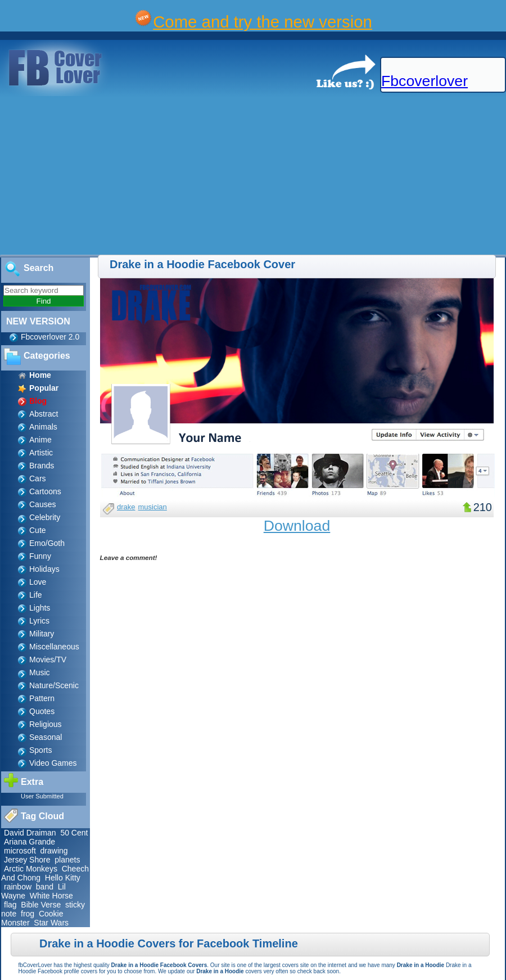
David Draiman (30, 833)
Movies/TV (48, 660)
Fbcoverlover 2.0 (50, 337)
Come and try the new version (263, 22)
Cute (38, 530)
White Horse (51, 896)
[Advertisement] (192, 176)
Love (38, 582)
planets (67, 860)
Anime (40, 440)
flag (10, 905)
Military (42, 634)
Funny (40, 556)
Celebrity (45, 517)
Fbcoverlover (424, 81)
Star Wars (51, 923)
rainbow (18, 887)
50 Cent (74, 833)
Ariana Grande (30, 842)
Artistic (41, 453)
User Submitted (42, 796)
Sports (40, 750)
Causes (42, 504)
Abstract (44, 414)
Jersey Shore (27, 860)
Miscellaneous (54, 647)
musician (153, 507)
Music (40, 672)
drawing (54, 851)
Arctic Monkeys (31, 869)
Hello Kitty (63, 878)
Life (36, 595)
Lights (40, 608)
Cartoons (45, 491)
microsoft (20, 851)
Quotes (42, 711)
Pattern (42, 698)
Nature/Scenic (54, 685)
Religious (46, 724)
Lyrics (39, 621)
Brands (42, 466)
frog (28, 914)
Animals (43, 427)
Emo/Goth (47, 543)
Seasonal (46, 737)
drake (126, 507)
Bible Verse (41, 905)
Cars (38, 478)
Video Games (53, 763)
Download (297, 526)
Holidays (44, 569)
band (45, 887)
